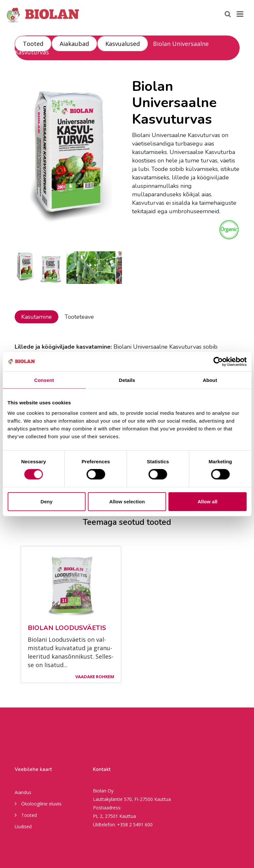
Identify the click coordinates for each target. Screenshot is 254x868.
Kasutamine (37, 317)
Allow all (208, 501)
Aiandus (23, 792)
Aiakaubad (74, 44)
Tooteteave (79, 317)
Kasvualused (123, 44)
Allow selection (127, 501)
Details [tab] (127, 380)
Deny (46, 501)
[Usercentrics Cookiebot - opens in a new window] (218, 362)
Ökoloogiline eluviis (38, 803)
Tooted (33, 44)
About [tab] (210, 380)
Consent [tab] (44, 380)
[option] (68, 160)
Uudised (23, 826)
